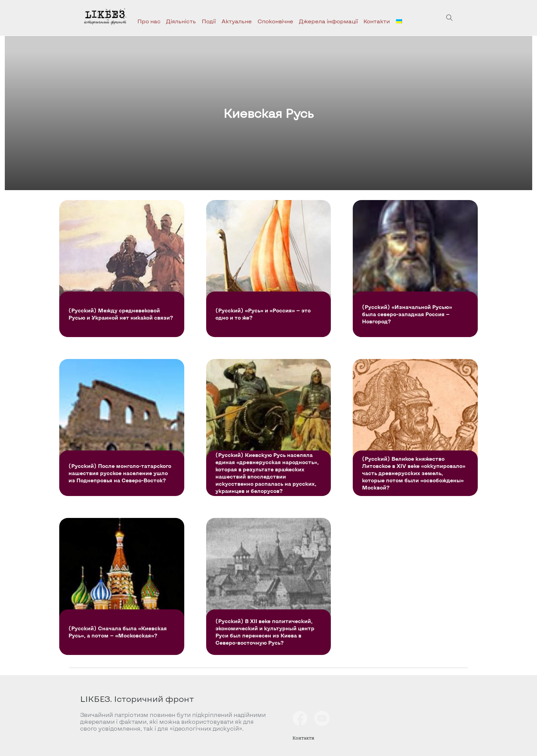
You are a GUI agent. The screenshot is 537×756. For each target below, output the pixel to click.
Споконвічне (275, 21)
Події (209, 21)
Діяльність (181, 21)
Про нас (149, 21)
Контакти (377, 21)
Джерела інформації (328, 21)
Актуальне (237, 21)
